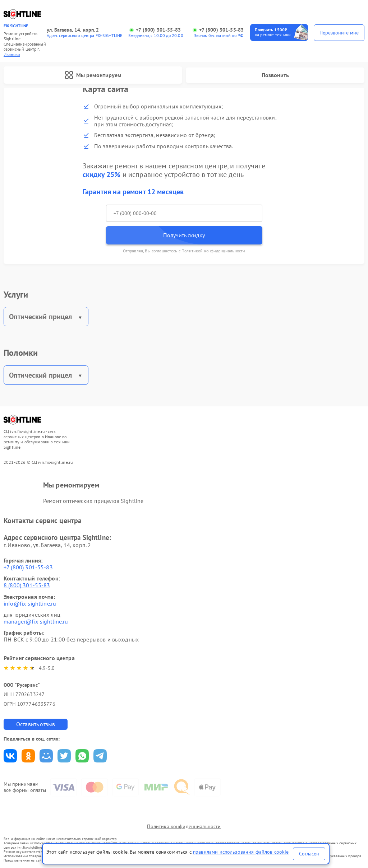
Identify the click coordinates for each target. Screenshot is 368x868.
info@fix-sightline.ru (30, 603)
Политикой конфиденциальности (213, 251)
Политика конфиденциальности (184, 826)
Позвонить (275, 75)
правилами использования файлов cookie (241, 852)
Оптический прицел (41, 317)
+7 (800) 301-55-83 (158, 30)
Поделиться (10, 756)
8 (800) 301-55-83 (27, 585)
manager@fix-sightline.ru (36, 621)
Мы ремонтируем (93, 75)
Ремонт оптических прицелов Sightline (93, 501)
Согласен (309, 854)
